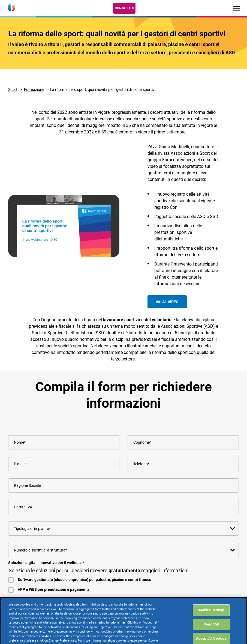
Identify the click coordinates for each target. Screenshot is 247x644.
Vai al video (167, 302)
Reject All (211, 637)
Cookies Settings (211, 623)
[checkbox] (123, 579)
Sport (13, 90)
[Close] (241, 637)
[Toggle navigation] (237, 8)
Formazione (34, 90)
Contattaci (124, 8)
